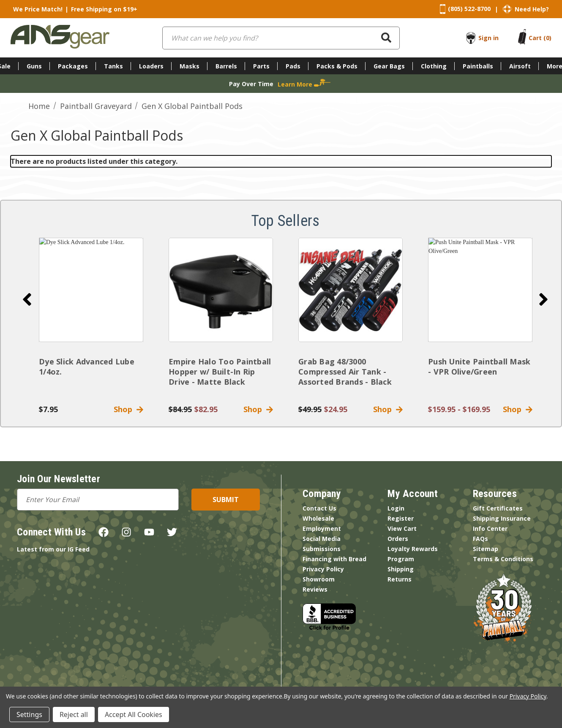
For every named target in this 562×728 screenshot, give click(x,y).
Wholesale (318, 518)
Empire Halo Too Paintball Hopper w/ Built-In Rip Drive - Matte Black (220, 372)
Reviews (315, 589)
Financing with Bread (334, 559)
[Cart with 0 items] (540, 38)
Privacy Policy (323, 569)
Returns (400, 579)
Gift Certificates (498, 508)
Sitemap (486, 549)
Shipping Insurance (502, 518)
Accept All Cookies (134, 714)
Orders (398, 539)
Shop (128, 409)
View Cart (402, 528)
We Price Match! (38, 9)
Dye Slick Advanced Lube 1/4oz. (87, 367)
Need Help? (532, 9)
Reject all (74, 714)
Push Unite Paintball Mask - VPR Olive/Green (479, 367)
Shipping (401, 569)
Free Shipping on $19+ (104, 9)
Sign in (488, 38)
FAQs (480, 539)
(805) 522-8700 (469, 9)
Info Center (490, 528)
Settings (29, 714)
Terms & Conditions (503, 559)
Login (396, 508)
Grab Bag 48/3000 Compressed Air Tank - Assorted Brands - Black (345, 372)
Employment (322, 528)
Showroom (319, 579)
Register (401, 518)
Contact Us (319, 508)
